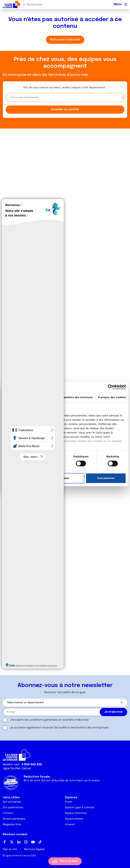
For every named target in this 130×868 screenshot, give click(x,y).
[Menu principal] (126, 4)
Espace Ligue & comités (80, 808)
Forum (69, 802)
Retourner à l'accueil (65, 40)
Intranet (70, 825)
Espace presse (74, 819)
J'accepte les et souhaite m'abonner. (50, 720)
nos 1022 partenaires (29, 415)
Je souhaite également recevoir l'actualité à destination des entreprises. (60, 728)
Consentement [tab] (15, 397)
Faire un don (69, 861)
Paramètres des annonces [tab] (76, 397)
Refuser (64, 478)
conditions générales (44, 720)
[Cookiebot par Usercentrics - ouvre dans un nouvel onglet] (110, 387)
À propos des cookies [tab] (112, 397)
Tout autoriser (106, 478)
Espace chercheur (76, 813)
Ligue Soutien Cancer (17, 768)
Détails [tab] (43, 397)
